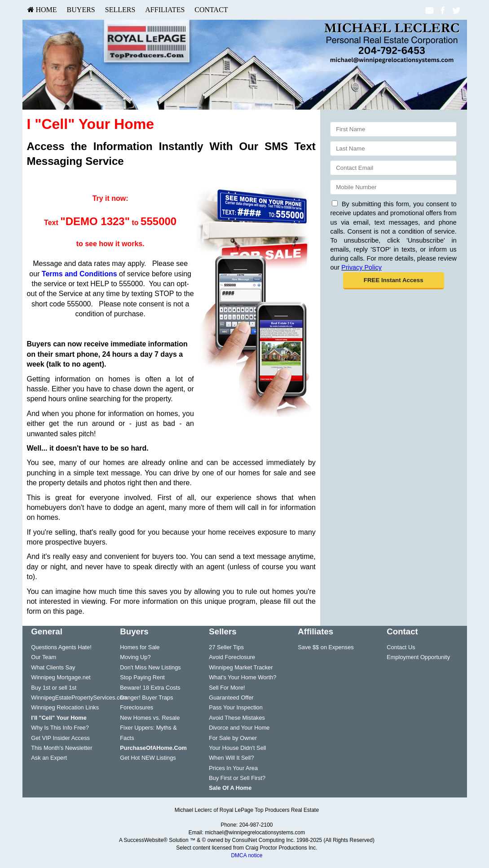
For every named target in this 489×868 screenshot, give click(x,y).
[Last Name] (393, 148)
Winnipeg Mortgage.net (61, 677)
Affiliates (165, 10)
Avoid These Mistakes (237, 718)
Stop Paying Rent (142, 677)
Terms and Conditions (79, 274)
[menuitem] (42, 10)
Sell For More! (227, 688)
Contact (211, 10)
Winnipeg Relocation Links (65, 707)
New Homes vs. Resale (150, 718)
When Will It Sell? (231, 758)
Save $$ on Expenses (326, 647)
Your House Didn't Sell (237, 748)
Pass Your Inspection (236, 707)
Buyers (81, 10)
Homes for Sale (140, 647)
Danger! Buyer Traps (146, 697)
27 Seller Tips (226, 647)
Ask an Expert (49, 758)
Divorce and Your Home (239, 728)
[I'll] (59, 718)
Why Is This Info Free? (60, 728)
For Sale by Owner (233, 738)
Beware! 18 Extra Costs (150, 688)
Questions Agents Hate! (61, 647)
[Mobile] (393, 187)
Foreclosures (137, 707)
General (47, 631)
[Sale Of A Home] (230, 788)
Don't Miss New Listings (150, 667)
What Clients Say (53, 667)
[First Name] (393, 129)
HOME (42, 10)
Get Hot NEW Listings (148, 758)
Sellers (120, 10)
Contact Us (401, 647)
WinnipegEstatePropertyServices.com (79, 697)
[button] (394, 281)
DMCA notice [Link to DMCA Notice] (247, 855)
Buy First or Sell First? (237, 778)
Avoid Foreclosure (232, 657)
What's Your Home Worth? (242, 677)
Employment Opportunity (418, 657)
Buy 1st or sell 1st (54, 688)
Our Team (44, 657)
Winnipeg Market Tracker (241, 667)
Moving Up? (135, 657)
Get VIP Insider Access (60, 738)
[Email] (393, 168)
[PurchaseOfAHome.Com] (153, 748)
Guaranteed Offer (231, 697)
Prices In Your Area (233, 768)
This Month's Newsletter (62, 748)
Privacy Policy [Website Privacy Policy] (361, 267)
